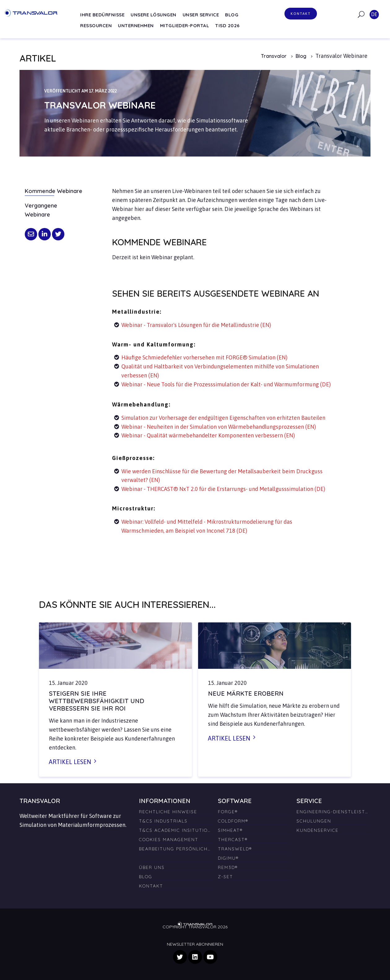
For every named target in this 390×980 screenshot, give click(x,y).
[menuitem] (176, 856)
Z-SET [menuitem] (225, 877)
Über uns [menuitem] (152, 867)
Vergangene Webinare (41, 210)
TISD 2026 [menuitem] (227, 26)
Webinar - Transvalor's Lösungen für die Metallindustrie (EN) (196, 325)
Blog (302, 56)
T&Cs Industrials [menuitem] (163, 821)
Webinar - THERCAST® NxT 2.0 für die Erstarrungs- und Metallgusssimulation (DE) (223, 489)
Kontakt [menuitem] (151, 886)
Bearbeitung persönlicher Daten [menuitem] (176, 849)
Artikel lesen (70, 762)
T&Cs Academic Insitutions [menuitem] (176, 830)
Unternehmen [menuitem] (136, 26)
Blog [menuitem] (232, 15)
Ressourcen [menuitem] (96, 26)
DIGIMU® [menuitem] (228, 858)
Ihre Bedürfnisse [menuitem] (102, 15)
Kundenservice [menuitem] (318, 830)
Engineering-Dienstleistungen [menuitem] (334, 812)
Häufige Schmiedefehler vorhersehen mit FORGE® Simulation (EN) (204, 357)
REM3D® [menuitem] (228, 867)
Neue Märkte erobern (246, 693)
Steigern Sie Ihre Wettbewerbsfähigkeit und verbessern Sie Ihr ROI (97, 701)
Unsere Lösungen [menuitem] (154, 15)
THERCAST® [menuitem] (233, 840)
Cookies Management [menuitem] (169, 840)
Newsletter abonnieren (195, 944)
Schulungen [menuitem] (314, 821)
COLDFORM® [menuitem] (233, 821)
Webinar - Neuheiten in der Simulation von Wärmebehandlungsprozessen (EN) (219, 427)
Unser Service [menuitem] (201, 15)
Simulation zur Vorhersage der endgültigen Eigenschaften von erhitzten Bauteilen (223, 418)
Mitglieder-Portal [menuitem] (185, 26)
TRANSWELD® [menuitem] (235, 849)
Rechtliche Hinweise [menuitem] (168, 812)
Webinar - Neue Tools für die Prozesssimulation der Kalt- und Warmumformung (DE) (226, 384)
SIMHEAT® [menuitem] (230, 830)
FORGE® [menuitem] (228, 812)
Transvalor (274, 56)
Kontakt (301, 14)
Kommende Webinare (54, 191)
